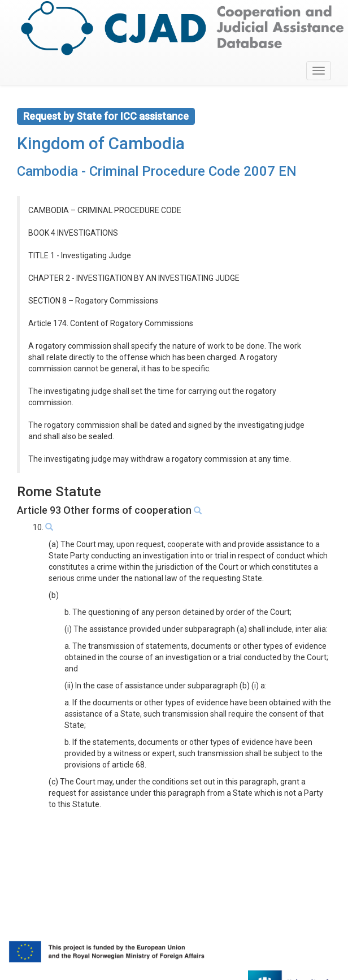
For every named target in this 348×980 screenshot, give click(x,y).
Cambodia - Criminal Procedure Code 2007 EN (157, 171)
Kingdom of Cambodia (101, 143)
